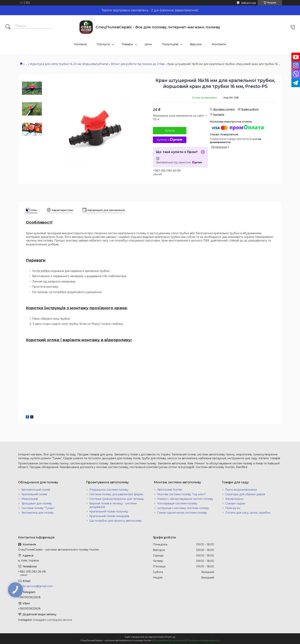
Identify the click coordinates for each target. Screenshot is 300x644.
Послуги (103, 44)
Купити (170, 131)
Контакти (219, 44)
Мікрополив (30, 499)
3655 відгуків (249, 3)
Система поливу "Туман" (38, 508)
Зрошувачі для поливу (37, 503)
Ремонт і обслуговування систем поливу (185, 499)
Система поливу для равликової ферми (116, 494)
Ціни (148, 44)
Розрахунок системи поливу (109, 490)
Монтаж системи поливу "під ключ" (181, 494)
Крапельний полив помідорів (109, 516)
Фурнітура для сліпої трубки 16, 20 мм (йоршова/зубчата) (69, 64)
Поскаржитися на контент (170, 640)
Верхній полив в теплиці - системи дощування (113, 505)
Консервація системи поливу (177, 503)
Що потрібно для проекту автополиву (116, 521)
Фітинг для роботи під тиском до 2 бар (138, 64)
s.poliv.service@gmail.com (35, 586)
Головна (80, 44)
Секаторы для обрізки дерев (245, 494)
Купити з (170, 140)
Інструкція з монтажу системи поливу (183, 508)
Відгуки (196, 44)
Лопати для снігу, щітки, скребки (248, 513)
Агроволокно (234, 499)
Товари (127, 44)
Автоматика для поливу (38, 513)
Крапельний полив (34, 494)
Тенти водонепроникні (241, 490)
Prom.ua (170, 637)
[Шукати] (8, 27)
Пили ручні (233, 508)
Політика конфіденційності (203, 640)
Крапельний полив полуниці (109, 511)
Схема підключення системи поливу (182, 513)
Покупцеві (170, 44)
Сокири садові (235, 503)
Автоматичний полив (36, 490)
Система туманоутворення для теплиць (117, 499)
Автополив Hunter (170, 490)
